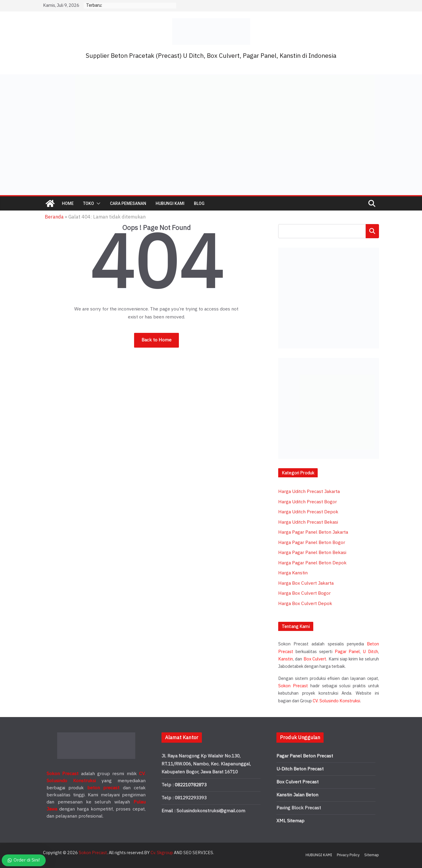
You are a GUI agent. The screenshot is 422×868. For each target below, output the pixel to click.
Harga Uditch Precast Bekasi (308, 522)
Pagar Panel (347, 652)
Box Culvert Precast (297, 782)
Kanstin (286, 659)
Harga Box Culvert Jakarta (306, 583)
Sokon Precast (293, 686)
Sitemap (372, 855)
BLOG (199, 203)
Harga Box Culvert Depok (305, 604)
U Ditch (371, 652)
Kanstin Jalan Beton (297, 795)
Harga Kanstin (293, 573)
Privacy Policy (348, 855)
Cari (372, 231)
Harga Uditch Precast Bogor (308, 502)
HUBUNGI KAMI (170, 203)
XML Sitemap (290, 821)
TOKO (89, 203)
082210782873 (191, 785)
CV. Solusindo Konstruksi (336, 701)
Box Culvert (315, 659)
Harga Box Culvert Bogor (304, 593)
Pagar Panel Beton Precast (305, 756)
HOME (68, 203)
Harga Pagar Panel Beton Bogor (312, 543)
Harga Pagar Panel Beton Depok (312, 563)
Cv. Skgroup (162, 853)
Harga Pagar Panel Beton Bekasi (312, 553)
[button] (97, 203)
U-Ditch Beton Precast (300, 769)
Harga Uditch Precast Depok (308, 512)
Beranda (54, 217)
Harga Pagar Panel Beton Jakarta (313, 532)
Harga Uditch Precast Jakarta (309, 492)
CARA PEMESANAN (128, 203)
